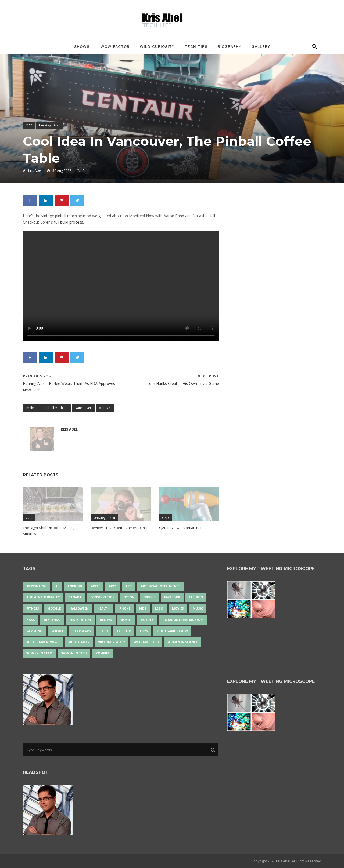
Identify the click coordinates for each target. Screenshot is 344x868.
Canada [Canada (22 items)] (75, 597)
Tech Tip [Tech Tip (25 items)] (124, 631)
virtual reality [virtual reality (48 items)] (112, 642)
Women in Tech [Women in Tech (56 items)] (74, 653)
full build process (69, 222)
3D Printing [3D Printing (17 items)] (36, 586)
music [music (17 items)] (198, 608)
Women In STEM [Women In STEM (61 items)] (39, 653)
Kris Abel (35, 171)
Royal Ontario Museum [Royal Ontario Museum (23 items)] (183, 620)
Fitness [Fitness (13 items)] (33, 608)
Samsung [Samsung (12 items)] (34, 631)
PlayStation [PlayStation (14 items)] (80, 620)
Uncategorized (50, 125)
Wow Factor (115, 46)
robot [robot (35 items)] (126, 620)
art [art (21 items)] (129, 586)
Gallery (261, 46)
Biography (230, 46)
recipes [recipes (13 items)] (106, 620)
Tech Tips (196, 46)
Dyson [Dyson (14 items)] (129, 597)
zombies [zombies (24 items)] (103, 653)
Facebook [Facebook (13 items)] (172, 597)
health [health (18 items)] (103, 608)
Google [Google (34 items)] (54, 608)
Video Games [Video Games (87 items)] (79, 642)
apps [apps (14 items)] (113, 586)
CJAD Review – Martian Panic (182, 528)
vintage (105, 408)
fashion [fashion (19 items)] (196, 597)
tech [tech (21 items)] (104, 631)
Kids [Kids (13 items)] (143, 608)
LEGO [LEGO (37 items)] (159, 608)
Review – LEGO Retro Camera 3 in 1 (119, 528)
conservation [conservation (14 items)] (103, 597)
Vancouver (83, 408)
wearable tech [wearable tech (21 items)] (146, 642)
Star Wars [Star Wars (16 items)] (82, 631)
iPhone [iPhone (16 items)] (124, 608)
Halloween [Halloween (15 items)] (79, 608)
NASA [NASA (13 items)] (31, 620)
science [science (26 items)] (58, 631)
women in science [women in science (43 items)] (183, 642)
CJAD (29, 125)
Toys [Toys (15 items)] (144, 631)
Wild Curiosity (157, 46)
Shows (82, 46)
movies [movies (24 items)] (178, 608)
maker (31, 408)
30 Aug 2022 (62, 171)
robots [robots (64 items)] (147, 620)
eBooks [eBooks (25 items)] (149, 597)
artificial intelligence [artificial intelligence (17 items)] (160, 586)
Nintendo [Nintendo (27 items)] (52, 620)
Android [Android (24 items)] (75, 586)
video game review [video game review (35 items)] (172, 631)
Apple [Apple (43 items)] (95, 586)
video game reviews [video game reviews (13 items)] (43, 642)
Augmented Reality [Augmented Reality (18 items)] (43, 597)
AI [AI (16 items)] (57, 586)
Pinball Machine (56, 408)
